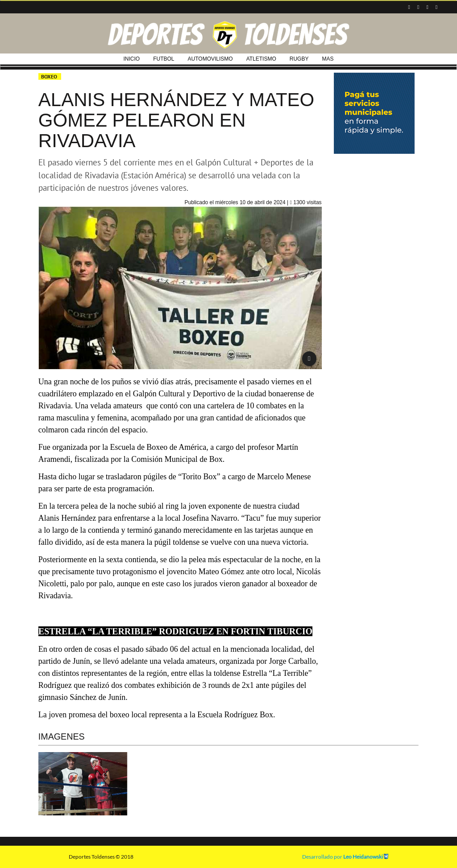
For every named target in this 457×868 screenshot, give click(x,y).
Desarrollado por (345, 857)
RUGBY (299, 59)
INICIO (132, 59)
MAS (328, 59)
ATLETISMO (261, 59)
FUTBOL (164, 59)
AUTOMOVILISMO (210, 59)
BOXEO (50, 76)
